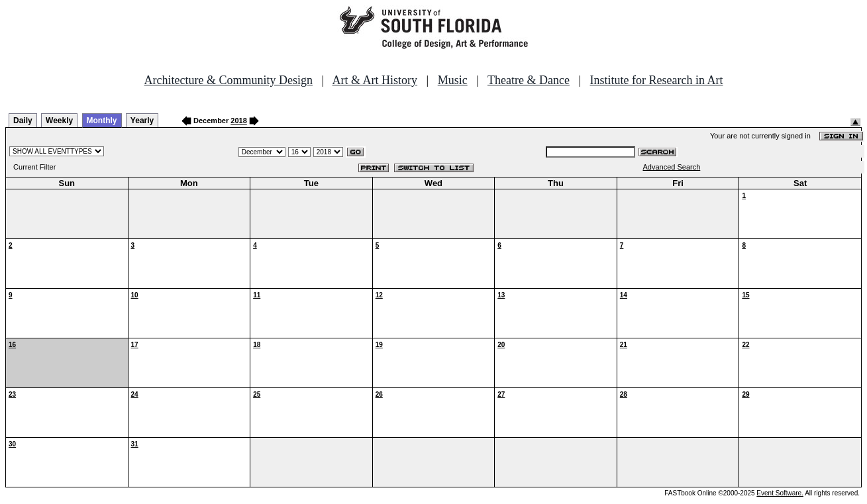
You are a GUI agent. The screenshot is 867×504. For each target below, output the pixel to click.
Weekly (59, 121)
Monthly (102, 121)
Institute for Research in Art (657, 80)
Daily (23, 121)
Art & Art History (375, 80)
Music (453, 80)
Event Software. (780, 493)
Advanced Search (671, 167)
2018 (238, 121)
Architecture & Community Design (229, 80)
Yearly (142, 121)
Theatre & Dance (529, 80)
